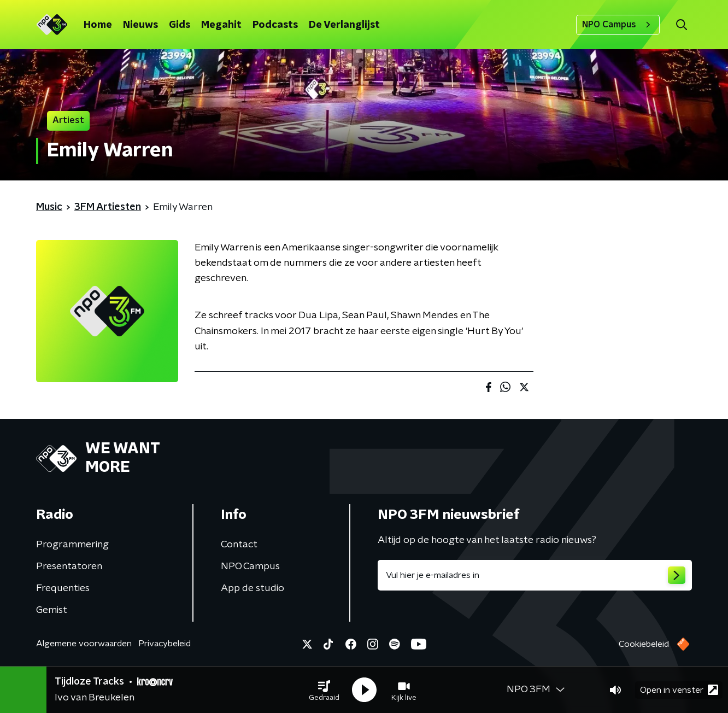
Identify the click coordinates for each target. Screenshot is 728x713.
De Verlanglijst (344, 25)
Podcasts (275, 25)
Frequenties (63, 588)
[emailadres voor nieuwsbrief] (535, 575)
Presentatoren (69, 566)
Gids (180, 25)
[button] (324, 690)
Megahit (221, 25)
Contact (239, 545)
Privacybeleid (165, 644)
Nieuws (140, 25)
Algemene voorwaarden (84, 644)
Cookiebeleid (644, 644)
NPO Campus (618, 25)
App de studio (253, 588)
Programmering (72, 545)
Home (98, 25)
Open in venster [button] (679, 690)
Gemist (52, 610)
